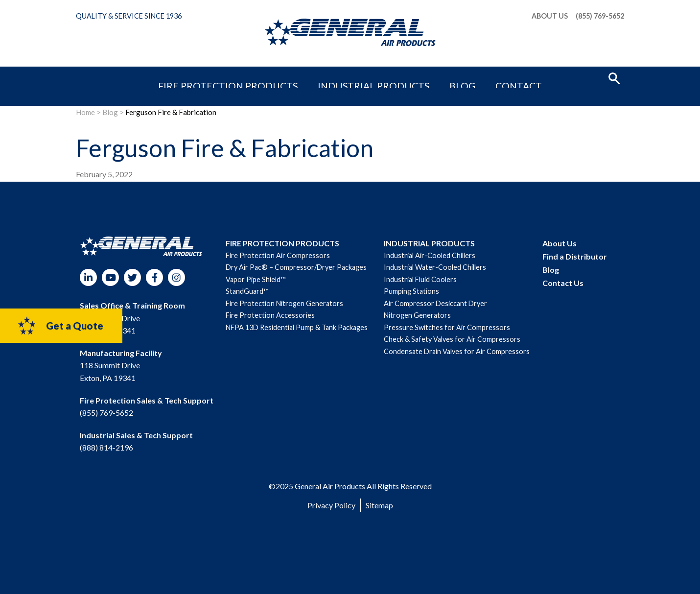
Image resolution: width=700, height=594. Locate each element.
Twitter (132, 277)
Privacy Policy (331, 505)
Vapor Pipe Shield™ (256, 279)
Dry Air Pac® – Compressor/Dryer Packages (296, 267)
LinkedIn (88, 277)
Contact (471, 77)
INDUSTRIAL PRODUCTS (429, 243)
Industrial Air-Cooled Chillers (430, 255)
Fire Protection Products (264, 77)
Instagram (176, 277)
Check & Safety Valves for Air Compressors (452, 339)
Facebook (154, 277)
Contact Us (563, 283)
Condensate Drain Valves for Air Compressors (457, 351)
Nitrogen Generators (417, 315)
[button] (614, 77)
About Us (550, 16)
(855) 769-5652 (600, 16)
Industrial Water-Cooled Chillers (435, 267)
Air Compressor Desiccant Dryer (435, 303)
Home (85, 112)
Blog (432, 77)
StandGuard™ (247, 291)
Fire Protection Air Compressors (278, 255)
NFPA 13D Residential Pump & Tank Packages (297, 327)
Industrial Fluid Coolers (420, 279)
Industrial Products (370, 77)
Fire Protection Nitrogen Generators (284, 303)
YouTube (110, 277)
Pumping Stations (411, 291)
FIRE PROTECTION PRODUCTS (282, 243)
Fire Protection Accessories (270, 315)
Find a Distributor (575, 256)
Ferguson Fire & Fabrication (171, 112)
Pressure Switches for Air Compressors (447, 327)
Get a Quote (60, 326)
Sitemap (379, 505)
